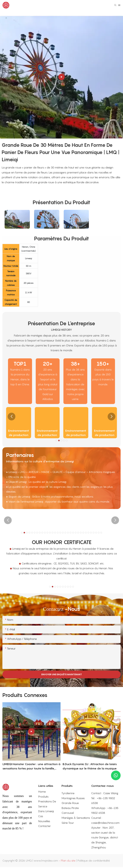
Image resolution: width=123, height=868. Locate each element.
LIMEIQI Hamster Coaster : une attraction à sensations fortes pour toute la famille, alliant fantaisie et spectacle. (31, 766)
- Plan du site (67, 861)
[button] (12, 417)
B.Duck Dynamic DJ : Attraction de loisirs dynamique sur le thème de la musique (90, 766)
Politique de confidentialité (94, 861)
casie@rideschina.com (105, 823)
